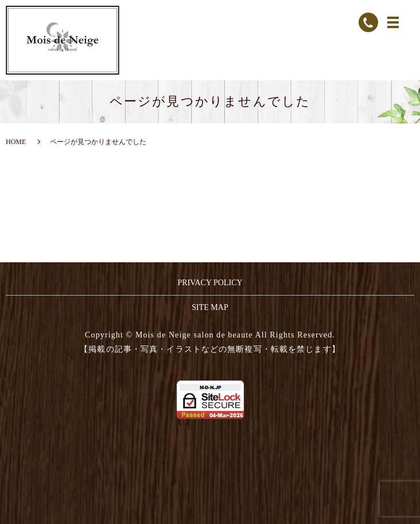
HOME (16, 142)
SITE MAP (210, 307)
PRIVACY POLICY (210, 283)
